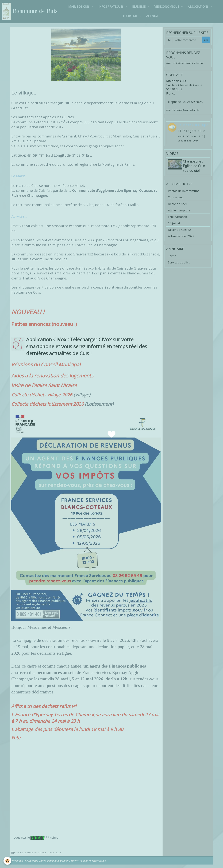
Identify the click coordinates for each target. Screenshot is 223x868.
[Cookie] (7, 861)
